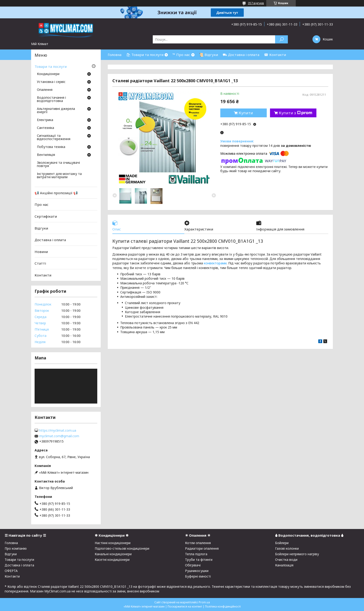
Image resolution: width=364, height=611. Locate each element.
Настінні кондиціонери (113, 543)
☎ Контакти (275, 55)
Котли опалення (198, 543)
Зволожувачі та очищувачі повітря (58, 164)
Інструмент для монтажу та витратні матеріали (59, 176)
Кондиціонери (48, 74)
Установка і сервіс (51, 82)
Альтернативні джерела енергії (56, 111)
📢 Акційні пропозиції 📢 (56, 193)
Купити (246, 113)
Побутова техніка (51, 147)
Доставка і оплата (50, 240)
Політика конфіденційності (223, 606)
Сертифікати (46, 216)
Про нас (42, 204)
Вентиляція (46, 155)
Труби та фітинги (199, 560)
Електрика (45, 120)
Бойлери (282, 543)
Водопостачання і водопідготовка (51, 99)
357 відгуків (256, 3)
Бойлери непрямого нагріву (297, 554)
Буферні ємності (198, 576)
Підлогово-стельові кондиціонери (122, 548)
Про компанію (16, 548)
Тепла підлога (196, 554)
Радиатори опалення (202, 548)
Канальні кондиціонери (113, 554)
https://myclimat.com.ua (58, 430)
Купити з (296, 113)
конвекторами (215, 263)
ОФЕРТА (11, 571)
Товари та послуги (51, 66)
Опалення (45, 90)
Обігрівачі (193, 565)
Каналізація (284, 565)
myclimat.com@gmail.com (59, 436)
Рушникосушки (197, 571)
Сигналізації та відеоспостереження (54, 138)
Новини (41, 252)
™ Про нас (181, 55)
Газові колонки (287, 548)
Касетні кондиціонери (112, 560)
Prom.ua (204, 602)
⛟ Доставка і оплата (241, 55)
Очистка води (286, 560)
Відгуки (41, 228)
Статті (40, 263)
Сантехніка (45, 128)
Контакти (43, 275)
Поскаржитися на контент (185, 606)
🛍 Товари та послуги (145, 55)
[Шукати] (281, 39)
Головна (115, 55)
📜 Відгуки (209, 55)
